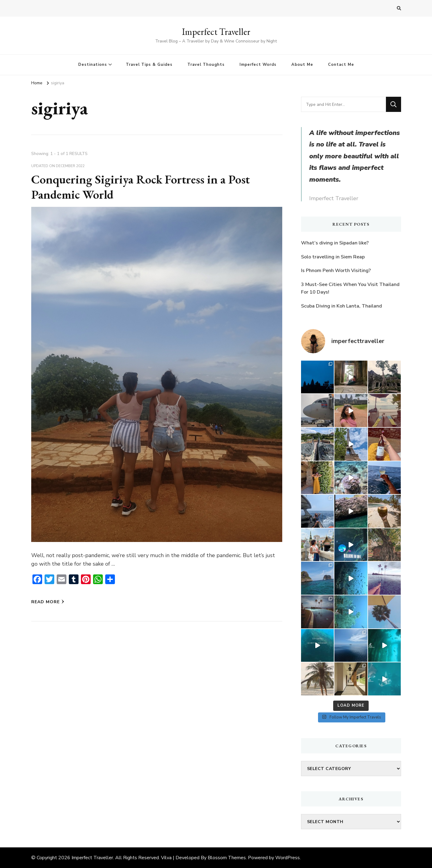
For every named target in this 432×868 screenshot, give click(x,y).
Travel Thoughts (206, 65)
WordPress (288, 858)
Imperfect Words (258, 65)
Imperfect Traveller (216, 32)
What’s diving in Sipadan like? (335, 243)
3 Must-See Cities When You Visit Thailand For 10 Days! (350, 288)
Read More (48, 602)
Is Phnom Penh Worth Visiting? (336, 271)
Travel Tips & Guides (149, 65)
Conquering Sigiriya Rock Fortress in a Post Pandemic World (141, 187)
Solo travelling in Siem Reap (333, 257)
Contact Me (341, 65)
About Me (302, 65)
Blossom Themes (227, 858)
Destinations (93, 65)
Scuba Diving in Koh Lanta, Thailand (342, 306)
